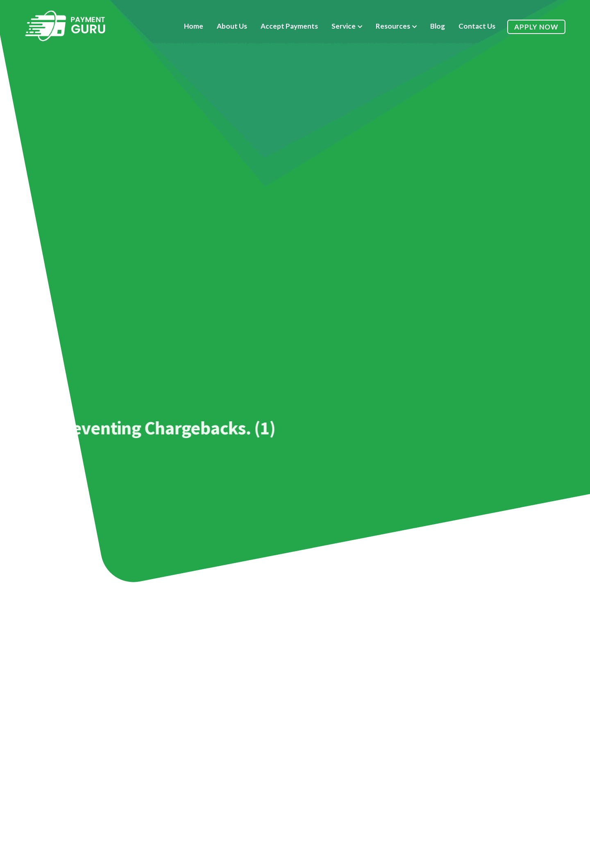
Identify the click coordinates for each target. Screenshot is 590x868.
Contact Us (477, 26)
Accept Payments (289, 26)
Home (194, 26)
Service (344, 26)
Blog (438, 26)
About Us (232, 26)
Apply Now (536, 27)
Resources (393, 26)
